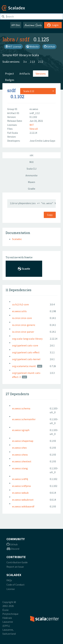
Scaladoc (17, 239)
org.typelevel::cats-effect (26, 352)
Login (53, 25)
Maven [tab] (31, 182)
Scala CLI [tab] (32, 169)
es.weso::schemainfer (24, 419)
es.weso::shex (19, 448)
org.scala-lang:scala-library (27, 339)
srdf (25, 39)
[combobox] (38, 91)
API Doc (16, 25)
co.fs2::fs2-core (20, 304)
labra (9, 39)
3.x (25, 62)
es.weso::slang (20, 468)
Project (9, 74)
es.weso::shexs (20, 455)
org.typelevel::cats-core (25, 345)
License (11, 589)
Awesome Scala (33, 25)
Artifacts (25, 74)
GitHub (49, 47)
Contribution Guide (17, 562)
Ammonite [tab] (31, 175)
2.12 (41, 62)
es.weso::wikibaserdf (23, 506)
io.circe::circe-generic (24, 325)
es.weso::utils (19, 311)
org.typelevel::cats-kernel (26, 359)
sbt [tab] (32, 155)
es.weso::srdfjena (21, 486)
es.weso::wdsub (20, 493)
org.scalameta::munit (24, 366)
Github (12, 544)
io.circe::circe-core (22, 318)
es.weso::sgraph (21, 430)
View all (34, 129)
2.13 (32, 62)
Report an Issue (15, 567)
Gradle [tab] (32, 189)
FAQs (9, 580)
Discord (13, 549)
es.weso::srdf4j (20, 479)
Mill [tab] (31, 162)
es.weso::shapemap (23, 441)
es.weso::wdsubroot (23, 500)
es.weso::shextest (22, 461)
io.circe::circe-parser (23, 332)
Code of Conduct (16, 585)
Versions (41, 74)
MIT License (13, 47)
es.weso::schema (21, 408)
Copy (50, 215)
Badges (10, 80)
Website (33, 47)
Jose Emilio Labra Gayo (42, 141)
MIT (32, 125)
